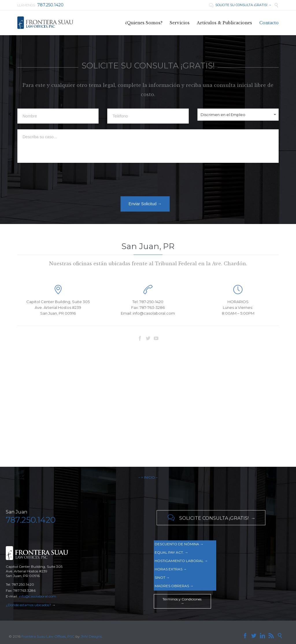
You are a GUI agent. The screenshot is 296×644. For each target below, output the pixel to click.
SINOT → (162, 577)
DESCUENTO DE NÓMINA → (179, 544)
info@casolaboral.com (37, 596)
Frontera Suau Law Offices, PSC (48, 636)
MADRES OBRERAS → (174, 586)
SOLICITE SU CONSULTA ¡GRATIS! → (240, 5)
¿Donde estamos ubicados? (28, 605)
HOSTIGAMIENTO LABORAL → (181, 561)
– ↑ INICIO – (148, 477)
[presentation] (61, 181)
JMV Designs (91, 636)
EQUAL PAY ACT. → (171, 552)
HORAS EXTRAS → (171, 569)
